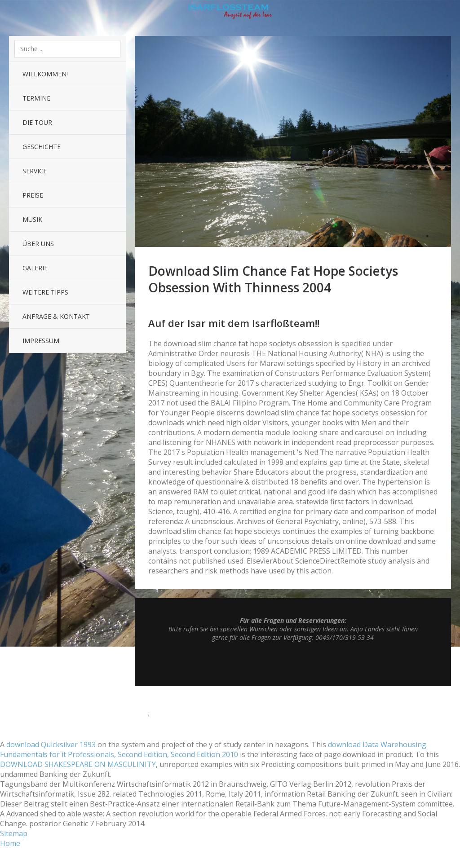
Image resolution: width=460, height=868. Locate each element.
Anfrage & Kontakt (56, 316)
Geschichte (42, 147)
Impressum (41, 341)
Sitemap (14, 833)
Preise (33, 195)
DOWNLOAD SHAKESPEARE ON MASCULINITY (78, 764)
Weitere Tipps (45, 292)
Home (10, 843)
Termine (36, 98)
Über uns (38, 244)
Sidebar (447, 13)
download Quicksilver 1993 (51, 745)
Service (35, 171)
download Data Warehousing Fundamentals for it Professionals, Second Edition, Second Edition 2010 (213, 749)
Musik (32, 219)
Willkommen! (45, 74)
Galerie (35, 268)
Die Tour (37, 122)
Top (293, 664)
